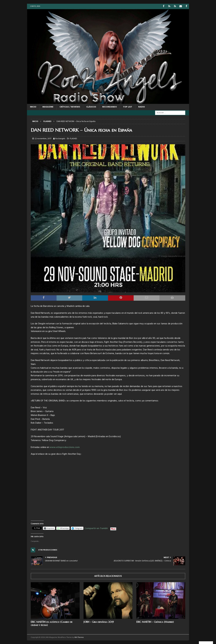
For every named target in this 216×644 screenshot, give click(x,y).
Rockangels (60, 139)
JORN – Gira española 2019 (99, 622)
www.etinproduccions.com (65, 447)
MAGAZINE (48, 107)
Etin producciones (48, 550)
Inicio (33, 107)
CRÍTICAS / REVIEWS (70, 107)
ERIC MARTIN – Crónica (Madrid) (155, 622)
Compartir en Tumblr (96, 528)
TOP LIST (128, 107)
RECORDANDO (110, 107)
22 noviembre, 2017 (43, 139)
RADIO (142, 107)
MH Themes (79, 637)
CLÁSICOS (91, 107)
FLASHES (73, 139)
